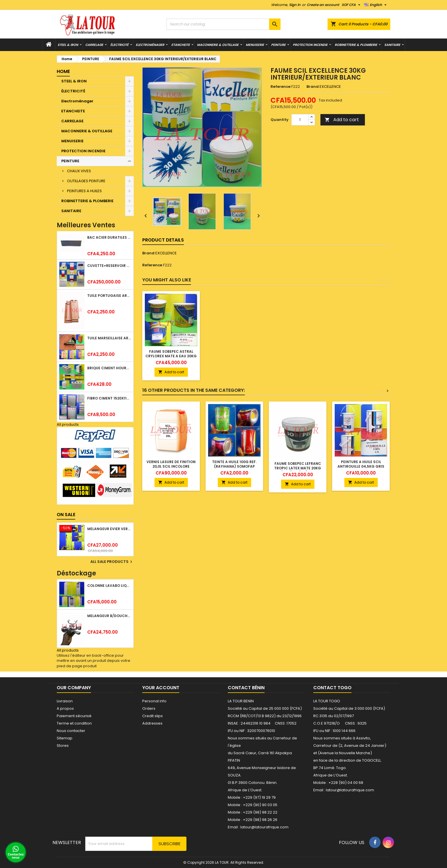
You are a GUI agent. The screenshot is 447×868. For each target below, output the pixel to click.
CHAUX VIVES (79, 171)
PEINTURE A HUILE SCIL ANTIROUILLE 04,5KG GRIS (361, 464)
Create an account (323, 5)
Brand (313, 87)
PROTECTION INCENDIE (310, 45)
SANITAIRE (392, 45)
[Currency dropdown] (352, 5)
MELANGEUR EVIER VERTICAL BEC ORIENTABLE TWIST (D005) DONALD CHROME (109, 529)
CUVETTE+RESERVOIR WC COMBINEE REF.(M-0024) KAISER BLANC (109, 266)
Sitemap (65, 738)
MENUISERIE (255, 45)
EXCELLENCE (166, 253)
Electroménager (150, 45)
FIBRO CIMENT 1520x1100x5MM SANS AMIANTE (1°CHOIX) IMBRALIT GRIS (109, 398)
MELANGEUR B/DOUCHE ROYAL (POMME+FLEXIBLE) (109, 616)
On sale (66, 515)
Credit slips (153, 716)
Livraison (65, 701)
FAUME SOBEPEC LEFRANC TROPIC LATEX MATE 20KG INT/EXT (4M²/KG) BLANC (298, 468)
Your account (161, 688)
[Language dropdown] (376, 5)
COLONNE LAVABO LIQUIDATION (109, 586)
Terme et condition (74, 723)
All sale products (112, 562)
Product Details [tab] (163, 240)
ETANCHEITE (181, 45)
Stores (63, 746)
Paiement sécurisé (74, 716)
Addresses (152, 723)
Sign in (295, 5)
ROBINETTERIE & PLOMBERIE (356, 45)
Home (63, 71)
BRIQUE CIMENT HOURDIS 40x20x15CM (109, 368)
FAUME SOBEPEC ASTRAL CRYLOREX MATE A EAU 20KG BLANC (171, 356)
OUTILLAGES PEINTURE (86, 181)
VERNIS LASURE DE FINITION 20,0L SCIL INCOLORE (171, 464)
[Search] (223, 24)
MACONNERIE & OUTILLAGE (218, 45)
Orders (149, 708)
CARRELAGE (94, 45)
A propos (65, 708)
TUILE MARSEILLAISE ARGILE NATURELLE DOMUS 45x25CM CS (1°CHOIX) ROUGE (109, 338)
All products (68, 424)
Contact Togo (332, 688)
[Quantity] (300, 120)
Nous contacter (71, 731)
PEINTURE (278, 45)
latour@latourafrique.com (350, 790)
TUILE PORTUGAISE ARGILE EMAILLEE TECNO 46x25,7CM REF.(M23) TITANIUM (109, 296)
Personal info (154, 701)
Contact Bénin (246, 688)
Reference (281, 87)
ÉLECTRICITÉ (119, 45)
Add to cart (342, 120)
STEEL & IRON (68, 45)
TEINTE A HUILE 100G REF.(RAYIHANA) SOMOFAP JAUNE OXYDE (234, 466)
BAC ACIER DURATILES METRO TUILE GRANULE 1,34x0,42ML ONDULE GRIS (109, 237)
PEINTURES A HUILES (84, 191)
